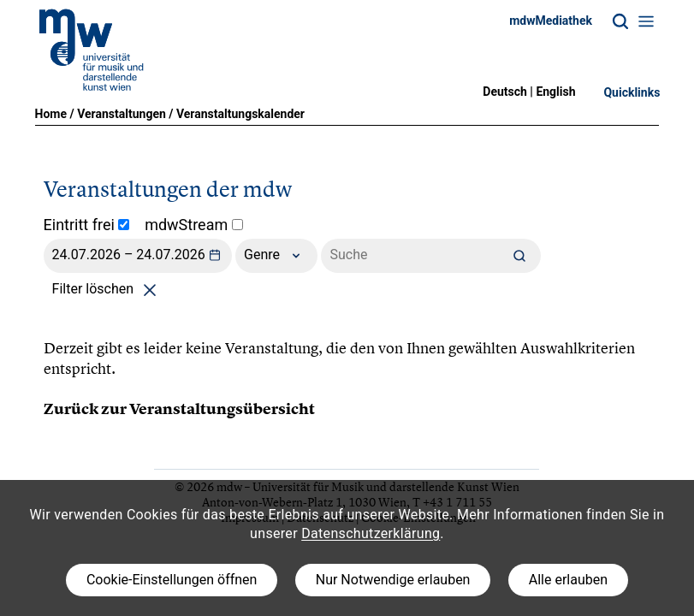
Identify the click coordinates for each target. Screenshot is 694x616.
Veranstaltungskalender (240, 114)
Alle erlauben (568, 580)
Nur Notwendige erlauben (393, 580)
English (555, 92)
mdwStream (194, 225)
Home (51, 114)
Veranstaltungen (122, 114)
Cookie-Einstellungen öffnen (172, 580)
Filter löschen (107, 289)
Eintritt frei (87, 225)
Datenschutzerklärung (371, 533)
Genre (276, 256)
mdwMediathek (551, 21)
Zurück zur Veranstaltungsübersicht (179, 409)
